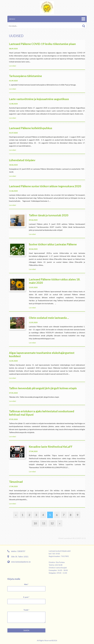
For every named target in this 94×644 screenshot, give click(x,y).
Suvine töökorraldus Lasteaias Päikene (53, 244)
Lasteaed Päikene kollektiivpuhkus (31, 128)
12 (52, 523)
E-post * (26, 597)
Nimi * (26, 584)
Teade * (26, 610)
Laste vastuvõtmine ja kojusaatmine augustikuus (39, 99)
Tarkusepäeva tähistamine (25, 76)
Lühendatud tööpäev (22, 160)
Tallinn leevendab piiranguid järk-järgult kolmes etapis (43, 388)
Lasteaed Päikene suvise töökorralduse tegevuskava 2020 (45, 186)
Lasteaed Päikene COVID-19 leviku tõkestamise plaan (42, 44)
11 (44, 523)
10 (35, 523)
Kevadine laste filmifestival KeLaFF (51, 447)
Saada (26, 630)
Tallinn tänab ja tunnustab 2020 (49, 215)
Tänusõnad (16, 482)
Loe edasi (13, 66)
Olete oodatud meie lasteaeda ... (49, 318)
